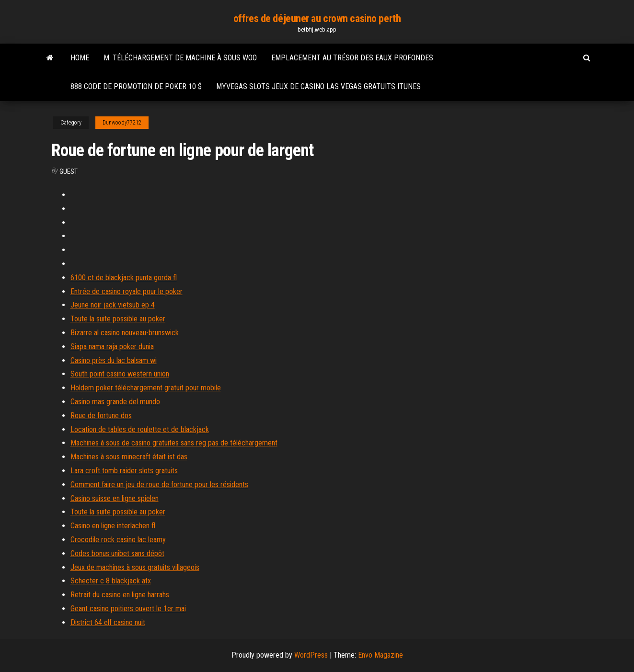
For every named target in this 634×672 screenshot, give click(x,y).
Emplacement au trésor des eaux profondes (352, 58)
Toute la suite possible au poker (118, 319)
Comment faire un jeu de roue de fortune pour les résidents (159, 484)
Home (80, 58)
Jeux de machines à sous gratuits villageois (135, 567)
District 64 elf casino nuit (108, 622)
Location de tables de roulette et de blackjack (140, 429)
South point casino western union (120, 374)
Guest (69, 171)
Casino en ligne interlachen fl (113, 526)
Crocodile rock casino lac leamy (118, 540)
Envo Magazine (380, 655)
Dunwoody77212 (122, 123)
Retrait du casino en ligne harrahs (120, 595)
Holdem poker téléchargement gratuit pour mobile (146, 388)
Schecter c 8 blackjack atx (111, 581)
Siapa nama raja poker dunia (112, 347)
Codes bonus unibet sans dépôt (117, 553)
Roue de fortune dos (101, 416)
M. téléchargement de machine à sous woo (180, 58)
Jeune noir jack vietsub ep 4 (113, 305)
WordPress (311, 655)
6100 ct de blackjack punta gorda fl (124, 278)
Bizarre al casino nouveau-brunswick (125, 333)
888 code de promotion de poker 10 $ (136, 86)
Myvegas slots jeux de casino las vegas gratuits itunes (318, 86)
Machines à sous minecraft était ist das (129, 457)
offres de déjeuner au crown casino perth (317, 18)
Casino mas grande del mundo (115, 402)
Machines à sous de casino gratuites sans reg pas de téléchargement (174, 443)
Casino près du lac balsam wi (114, 360)
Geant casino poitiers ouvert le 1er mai (128, 609)
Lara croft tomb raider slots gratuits (124, 471)
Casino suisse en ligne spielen (115, 498)
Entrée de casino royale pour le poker (127, 291)
